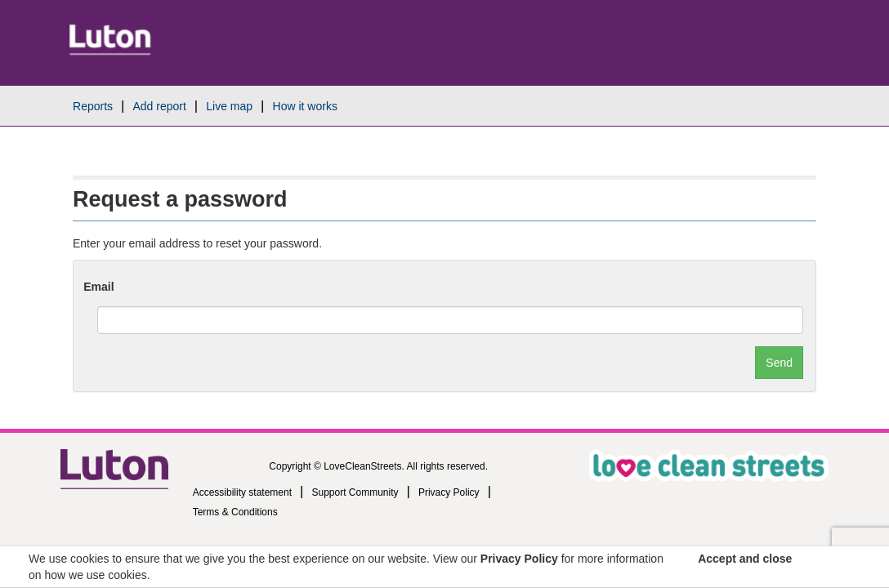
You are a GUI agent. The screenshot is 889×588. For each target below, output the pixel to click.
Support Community (355, 492)
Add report (159, 106)
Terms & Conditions (235, 512)
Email (98, 287)
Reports (93, 106)
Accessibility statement (242, 492)
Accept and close (745, 559)
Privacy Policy (449, 492)
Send (779, 363)
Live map (229, 106)
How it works (305, 106)
